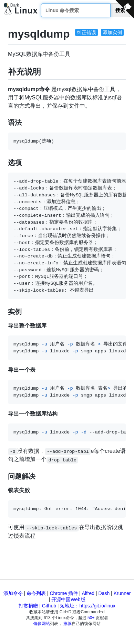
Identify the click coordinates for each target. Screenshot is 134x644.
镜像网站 (42, 624)
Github (49, 606)
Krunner (122, 593)
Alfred (88, 593)
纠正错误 (86, 32)
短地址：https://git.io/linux (87, 606)
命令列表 (36, 593)
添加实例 (112, 32)
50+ (91, 618)
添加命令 (13, 593)
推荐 (68, 624)
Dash (104, 593)
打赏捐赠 (28, 606)
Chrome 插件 (64, 593)
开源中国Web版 (68, 599)
